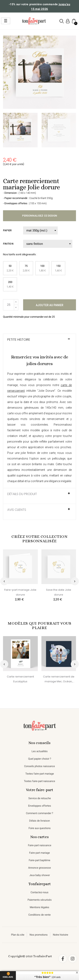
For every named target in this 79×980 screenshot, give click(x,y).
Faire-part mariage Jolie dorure (20, 592)
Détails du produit (22, 494)
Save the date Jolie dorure (59, 592)
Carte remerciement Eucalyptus (20, 679)
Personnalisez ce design (39, 216)
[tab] (39, 342)
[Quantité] (9, 305)
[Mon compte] (68, 21)
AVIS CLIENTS (17, 510)
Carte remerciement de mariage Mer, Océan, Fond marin (59, 679)
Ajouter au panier (50, 305)
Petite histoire (19, 340)
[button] (62, 21)
